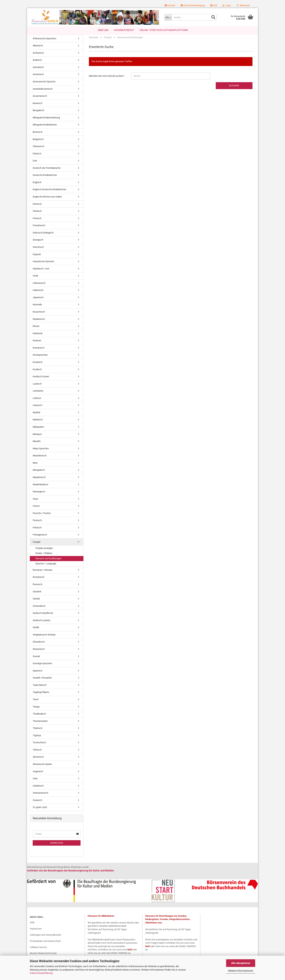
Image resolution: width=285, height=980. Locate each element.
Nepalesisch (39, 479)
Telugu (36, 708)
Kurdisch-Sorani (41, 378)
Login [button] (227, 5)
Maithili (36, 414)
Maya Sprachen (41, 450)
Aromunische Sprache (44, 83)
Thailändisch (39, 716)
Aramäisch (38, 69)
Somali (36, 658)
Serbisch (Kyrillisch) (43, 615)
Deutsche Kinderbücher (45, 177)
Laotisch (37, 386)
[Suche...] (168, 17)
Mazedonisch (40, 458)
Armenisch (38, 76)
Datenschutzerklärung (41, 973)
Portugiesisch (40, 537)
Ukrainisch (38, 759)
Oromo (36, 508)
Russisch (38, 586)
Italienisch (38, 292)
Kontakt (170, 5)
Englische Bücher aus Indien (47, 198)
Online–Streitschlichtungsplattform (164, 30)
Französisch (39, 227)
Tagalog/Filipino (41, 694)
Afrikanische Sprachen (44, 40)
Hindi (35, 278)
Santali (36, 600)
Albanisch (38, 48)
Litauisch (37, 407)
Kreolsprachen (40, 357)
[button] (214, 5)
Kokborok (38, 335)
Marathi (37, 443)
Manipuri (37, 436)
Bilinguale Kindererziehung (46, 119)
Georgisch (38, 242)
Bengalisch (38, 112)
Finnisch (37, 220)
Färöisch (37, 213)
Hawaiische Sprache (43, 263)
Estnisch (37, 206)
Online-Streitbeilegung (193, 5)
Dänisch (37, 155)
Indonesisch (39, 285)
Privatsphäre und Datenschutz (45, 943)
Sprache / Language (46, 566)
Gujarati (37, 256)
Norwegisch (39, 493)
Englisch (37, 184)
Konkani (37, 342)
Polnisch (37, 529)
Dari (35, 163)
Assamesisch (40, 98)
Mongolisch (39, 472)
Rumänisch (39, 579)
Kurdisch (37, 371)
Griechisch (38, 249)
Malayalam (38, 429)
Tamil (36, 701)
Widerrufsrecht (124, 30)
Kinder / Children (44, 555)
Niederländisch (40, 486)
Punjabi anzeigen (44, 550)
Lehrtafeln (38, 393)
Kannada (37, 306)
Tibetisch (38, 730)
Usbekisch (38, 788)
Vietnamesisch (40, 795)
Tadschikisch (40, 687)
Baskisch (38, 105)
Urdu (35, 780)
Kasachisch (39, 314)
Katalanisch (39, 321)
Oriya (35, 501)
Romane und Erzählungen (48, 560)
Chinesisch (38, 148)
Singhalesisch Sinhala (44, 636)
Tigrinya (37, 737)
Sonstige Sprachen (42, 665)
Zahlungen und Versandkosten (46, 937)
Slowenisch (39, 651)
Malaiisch (38, 422)
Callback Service (38, 949)
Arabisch (37, 62)
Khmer (36, 328)
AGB (32, 924)
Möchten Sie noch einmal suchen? (107, 78)
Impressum (36, 930)
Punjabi (37, 544)
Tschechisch (39, 744)
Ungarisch (38, 773)
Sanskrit (37, 593)
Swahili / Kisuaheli (42, 680)
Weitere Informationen (241, 971)
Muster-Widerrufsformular (43, 955)
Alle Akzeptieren (241, 963)
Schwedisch (39, 608)
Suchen (234, 87)
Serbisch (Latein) (42, 622)
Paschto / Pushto (42, 515)
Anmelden (57, 845)
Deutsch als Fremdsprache (47, 170)
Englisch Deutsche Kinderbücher (49, 191)
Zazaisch (37, 802)
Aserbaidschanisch (43, 91)
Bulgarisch (38, 141)
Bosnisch (38, 134)
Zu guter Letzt (40, 809)
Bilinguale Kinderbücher (45, 127)
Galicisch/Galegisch (43, 234)
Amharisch (38, 55)
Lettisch (37, 400)
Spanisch (38, 672)
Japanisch (38, 299)
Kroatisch (38, 364)
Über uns (103, 30)
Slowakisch (39, 644)
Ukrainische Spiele (42, 766)
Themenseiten (40, 723)
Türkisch (37, 752)
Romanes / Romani (43, 572)
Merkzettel (243, 5)
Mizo (35, 465)
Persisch (37, 522)
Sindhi (36, 629)
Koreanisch (39, 350)
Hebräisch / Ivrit (41, 270)
